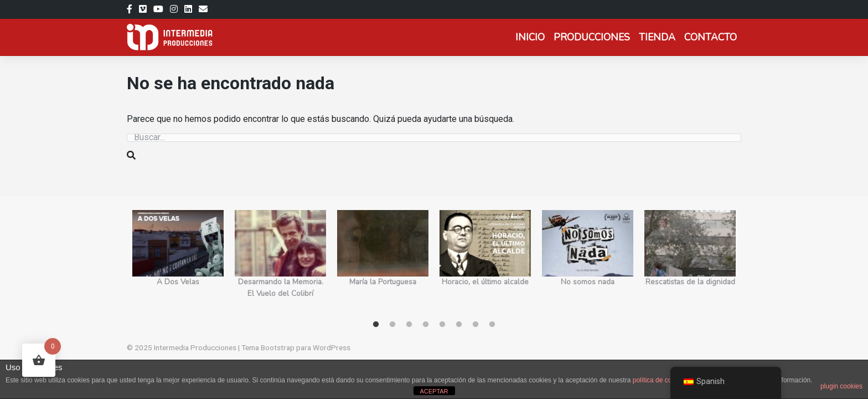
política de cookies (660, 380)
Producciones (592, 37)
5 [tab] (442, 325)
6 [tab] (459, 325)
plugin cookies (841, 386)
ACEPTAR (434, 391)
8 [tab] (492, 325)
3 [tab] (409, 325)
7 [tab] (476, 325)
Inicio (530, 37)
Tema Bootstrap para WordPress (296, 347)
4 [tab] (426, 325)
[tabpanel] (178, 260)
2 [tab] (392, 325)
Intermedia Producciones (195, 347)
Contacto (711, 37)
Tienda (657, 37)
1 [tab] (376, 325)
